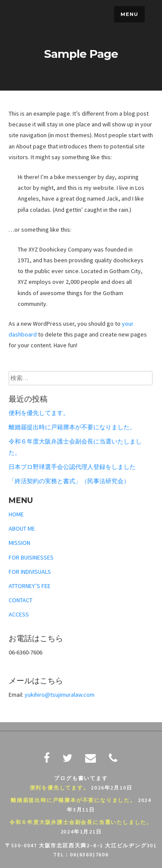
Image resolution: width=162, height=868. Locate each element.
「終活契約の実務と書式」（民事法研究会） (69, 481)
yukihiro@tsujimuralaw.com (60, 695)
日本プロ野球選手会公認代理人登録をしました (72, 467)
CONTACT (21, 600)
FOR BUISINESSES (31, 557)
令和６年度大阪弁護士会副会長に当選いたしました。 (81, 822)
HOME (16, 514)
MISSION (19, 543)
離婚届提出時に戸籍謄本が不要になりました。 (72, 427)
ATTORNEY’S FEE (30, 586)
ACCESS (19, 614)
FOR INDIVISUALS (30, 572)
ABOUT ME (22, 528)
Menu (129, 14)
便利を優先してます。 (39, 413)
